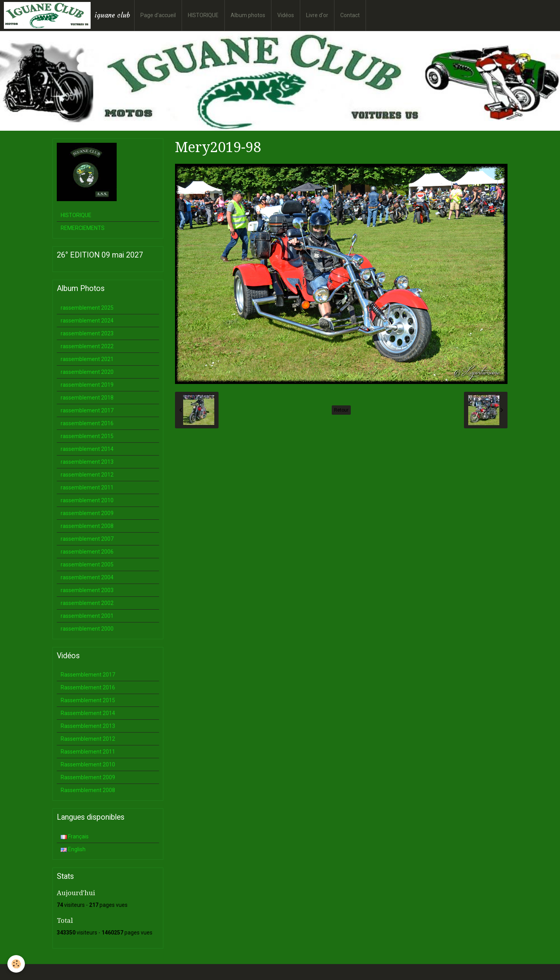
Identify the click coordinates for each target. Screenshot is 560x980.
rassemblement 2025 (87, 308)
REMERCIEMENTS (83, 228)
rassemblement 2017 (87, 410)
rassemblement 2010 (87, 500)
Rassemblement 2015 (88, 700)
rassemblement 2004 (87, 577)
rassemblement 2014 (87, 449)
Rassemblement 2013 (88, 726)
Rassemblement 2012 (88, 739)
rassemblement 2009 (87, 513)
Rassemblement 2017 (88, 675)
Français (75, 836)
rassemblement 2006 (87, 552)
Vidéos (286, 15)
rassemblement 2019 (87, 385)
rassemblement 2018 (87, 398)
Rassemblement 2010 (88, 764)
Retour (341, 410)
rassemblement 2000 (87, 629)
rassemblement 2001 (87, 616)
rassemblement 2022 (87, 346)
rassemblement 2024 (87, 321)
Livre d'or (317, 15)
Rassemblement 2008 (88, 790)
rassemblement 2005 (87, 565)
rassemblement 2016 (87, 423)
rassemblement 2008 (87, 526)
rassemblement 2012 (87, 475)
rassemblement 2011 (87, 487)
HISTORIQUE (203, 15)
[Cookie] (17, 964)
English (73, 849)
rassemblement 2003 (87, 590)
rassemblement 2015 (87, 436)
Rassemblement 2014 (88, 713)
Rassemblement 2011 (88, 752)
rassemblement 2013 (87, 462)
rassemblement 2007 (87, 539)
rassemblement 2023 (87, 333)
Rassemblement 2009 (88, 777)
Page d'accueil (158, 15)
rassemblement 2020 (87, 372)
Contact (350, 15)
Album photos (248, 15)
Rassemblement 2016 (88, 687)
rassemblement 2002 (87, 603)
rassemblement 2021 (87, 359)
